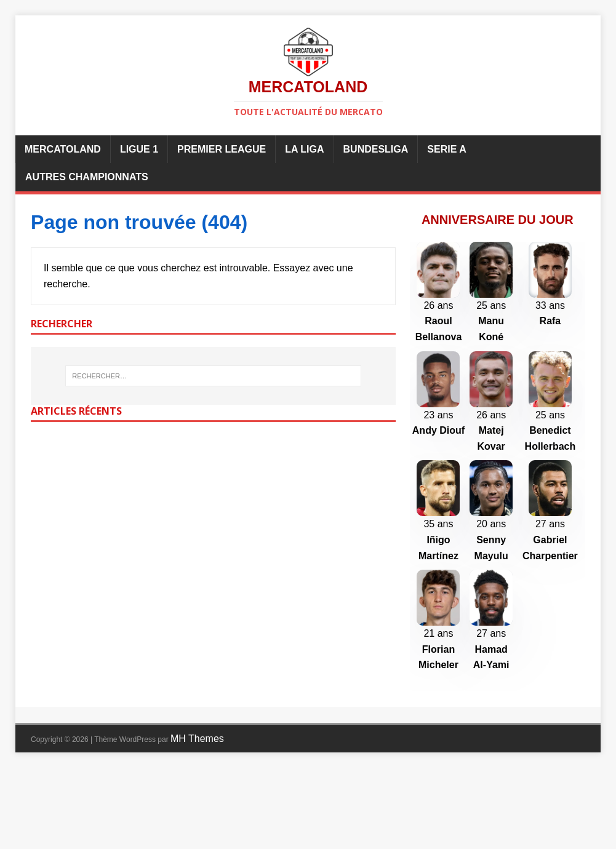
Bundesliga (376, 149)
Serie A (446, 149)
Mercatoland (63, 149)
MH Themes (197, 820)
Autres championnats (87, 177)
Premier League (222, 149)
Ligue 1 (139, 149)
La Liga (304, 149)
